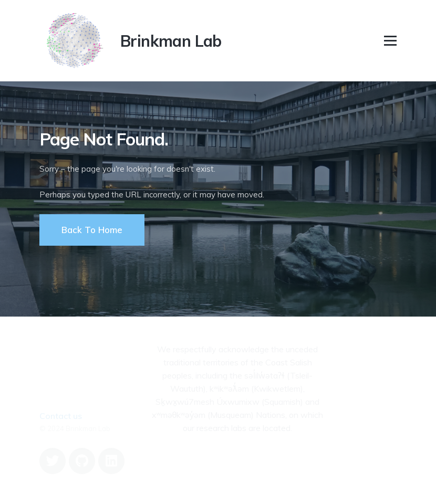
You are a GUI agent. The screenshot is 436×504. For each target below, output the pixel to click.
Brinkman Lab (171, 41)
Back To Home (92, 230)
